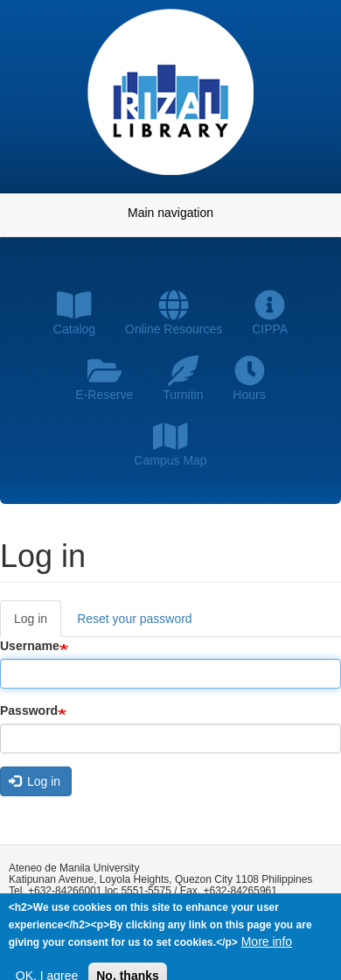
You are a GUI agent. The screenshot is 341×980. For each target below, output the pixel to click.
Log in (38, 623)
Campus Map (170, 444)
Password (29, 710)
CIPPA (270, 313)
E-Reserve (104, 378)
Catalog (74, 313)
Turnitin (183, 378)
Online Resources (174, 313)
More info (267, 943)
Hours (249, 378)
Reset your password (135, 619)
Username (30, 646)
